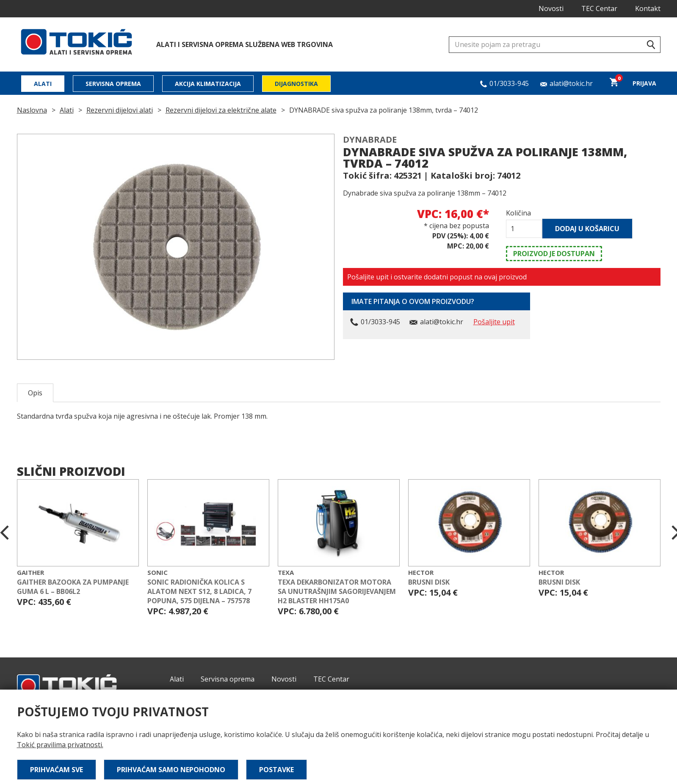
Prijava (644, 83)
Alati (43, 84)
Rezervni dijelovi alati (120, 110)
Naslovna (32, 110)
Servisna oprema (113, 84)
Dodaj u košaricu (587, 229)
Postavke (276, 770)
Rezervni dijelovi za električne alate (221, 110)
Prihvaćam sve (57, 770)
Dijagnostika (296, 84)
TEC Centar (599, 8)
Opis (35, 393)
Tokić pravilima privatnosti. (60, 745)
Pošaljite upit (494, 322)
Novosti (551, 8)
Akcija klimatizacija (208, 84)
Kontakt (648, 8)
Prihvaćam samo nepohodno (171, 770)
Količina (518, 213)
